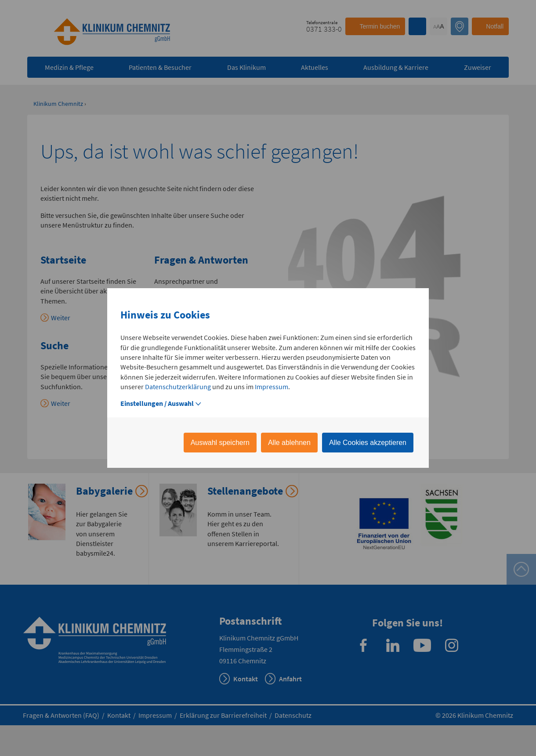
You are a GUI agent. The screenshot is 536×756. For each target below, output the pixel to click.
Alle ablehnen (289, 443)
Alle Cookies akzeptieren (368, 443)
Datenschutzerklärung (178, 387)
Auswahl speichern (220, 443)
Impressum (272, 387)
